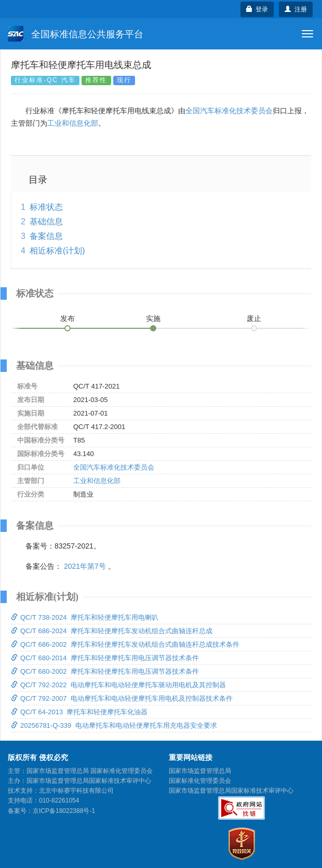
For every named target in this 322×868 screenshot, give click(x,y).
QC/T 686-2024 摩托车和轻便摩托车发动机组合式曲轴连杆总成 (112, 631)
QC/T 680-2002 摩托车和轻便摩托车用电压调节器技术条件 (105, 671)
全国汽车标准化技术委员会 (229, 111)
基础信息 (46, 222)
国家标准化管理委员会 (200, 781)
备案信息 (46, 236)
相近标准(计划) (57, 251)
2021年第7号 (85, 566)
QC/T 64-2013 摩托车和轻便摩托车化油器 (79, 712)
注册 (296, 9)
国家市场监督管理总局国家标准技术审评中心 (231, 791)
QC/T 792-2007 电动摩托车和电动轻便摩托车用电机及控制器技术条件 (122, 698)
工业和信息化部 (73, 123)
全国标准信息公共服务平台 (76, 34)
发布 (68, 318)
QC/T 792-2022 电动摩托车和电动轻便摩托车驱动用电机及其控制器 (118, 685)
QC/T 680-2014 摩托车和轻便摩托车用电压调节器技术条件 (105, 658)
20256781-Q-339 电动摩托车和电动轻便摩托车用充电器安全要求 (114, 725)
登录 (257, 9)
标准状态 (46, 207)
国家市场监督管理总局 (200, 771)
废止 (254, 318)
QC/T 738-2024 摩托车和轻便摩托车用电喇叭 (85, 617)
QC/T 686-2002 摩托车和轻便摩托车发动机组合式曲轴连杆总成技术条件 (125, 644)
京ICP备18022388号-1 (64, 811)
